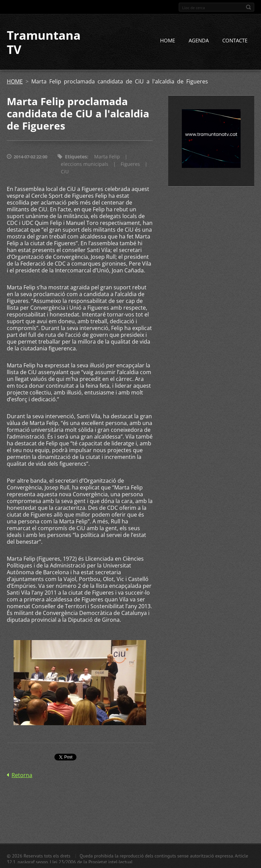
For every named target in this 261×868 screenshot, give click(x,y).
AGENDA (199, 40)
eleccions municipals (85, 164)
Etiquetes (76, 157)
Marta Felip (107, 157)
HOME (168, 40)
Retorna (22, 775)
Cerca (248, 7)
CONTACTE (235, 40)
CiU (65, 171)
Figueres (130, 164)
